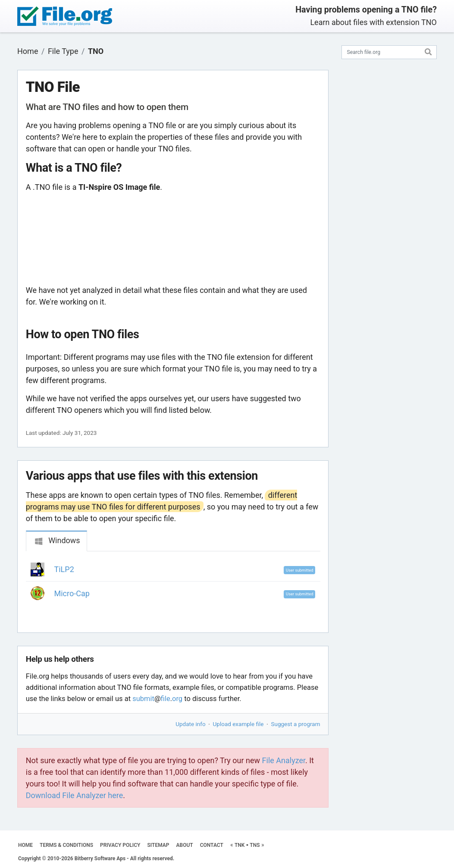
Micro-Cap (72, 593)
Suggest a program (296, 724)
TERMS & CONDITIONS (66, 845)
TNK (240, 845)
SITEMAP (158, 845)
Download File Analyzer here (75, 795)
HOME (25, 845)
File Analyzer (284, 760)
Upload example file (238, 724)
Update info (190, 724)
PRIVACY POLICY (120, 845)
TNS (255, 845)
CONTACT (212, 845)
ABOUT (185, 845)
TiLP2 (64, 569)
